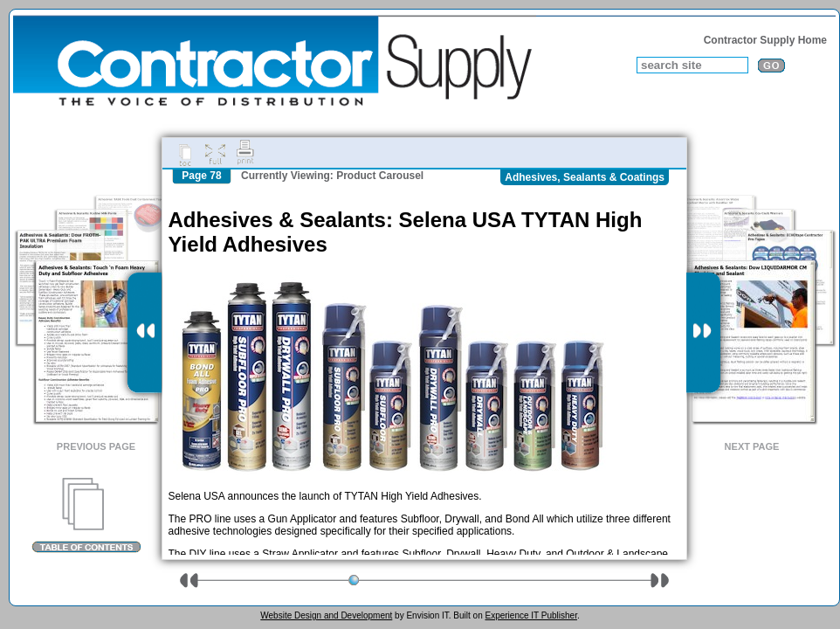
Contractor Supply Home (765, 40)
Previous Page (96, 446)
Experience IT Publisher (530, 615)
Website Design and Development (326, 615)
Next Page (752, 446)
